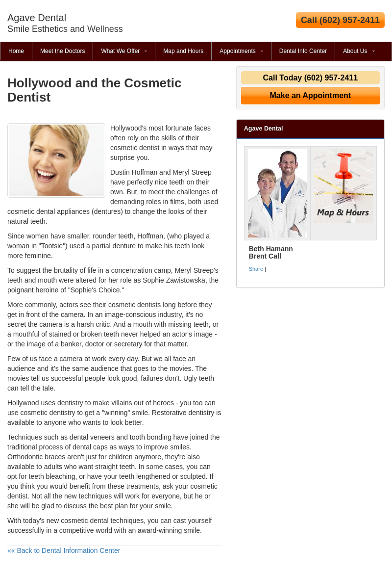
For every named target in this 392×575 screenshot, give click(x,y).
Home (16, 51)
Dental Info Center (303, 51)
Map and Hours (183, 51)
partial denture (114, 246)
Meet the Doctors (62, 51)
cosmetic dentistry (48, 413)
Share (256, 269)
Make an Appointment (311, 95)
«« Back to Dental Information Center (64, 550)
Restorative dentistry (183, 413)
